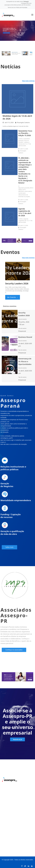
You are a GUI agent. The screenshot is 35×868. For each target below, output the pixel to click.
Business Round (25, 337)
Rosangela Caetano (23, 122)
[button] (32, 15)
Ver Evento (13, 297)
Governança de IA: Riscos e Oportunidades (25, 361)
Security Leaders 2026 (17, 283)
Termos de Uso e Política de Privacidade (18, 8)
